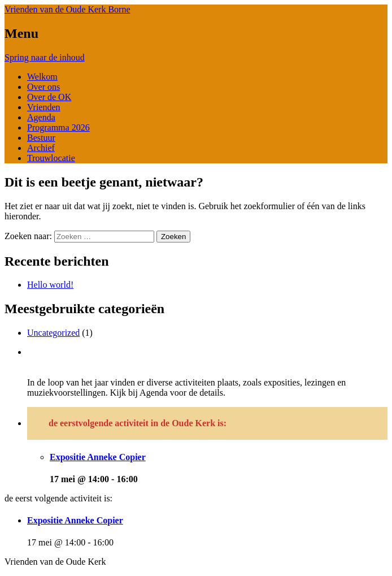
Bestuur (41, 138)
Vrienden (44, 107)
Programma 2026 (58, 127)
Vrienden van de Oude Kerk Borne (67, 9)
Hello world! (50, 285)
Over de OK (49, 97)
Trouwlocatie (51, 158)
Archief (41, 148)
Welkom (42, 77)
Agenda (41, 117)
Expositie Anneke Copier (98, 457)
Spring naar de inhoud (45, 57)
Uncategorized (53, 333)
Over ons (43, 87)
